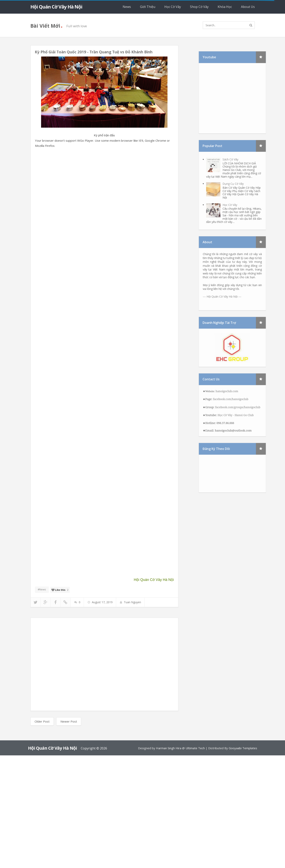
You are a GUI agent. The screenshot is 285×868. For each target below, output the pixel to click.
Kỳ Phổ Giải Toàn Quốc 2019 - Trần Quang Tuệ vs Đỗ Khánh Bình (94, 52)
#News (42, 589)
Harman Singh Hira (169, 748)
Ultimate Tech (195, 748)
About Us (248, 7)
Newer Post (69, 721)
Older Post (42, 721)
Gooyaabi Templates (243, 748)
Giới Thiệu (148, 7)
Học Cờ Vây (173, 7)
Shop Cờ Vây (199, 7)
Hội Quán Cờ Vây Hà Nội (56, 7)
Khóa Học (225, 7)
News (127, 7)
